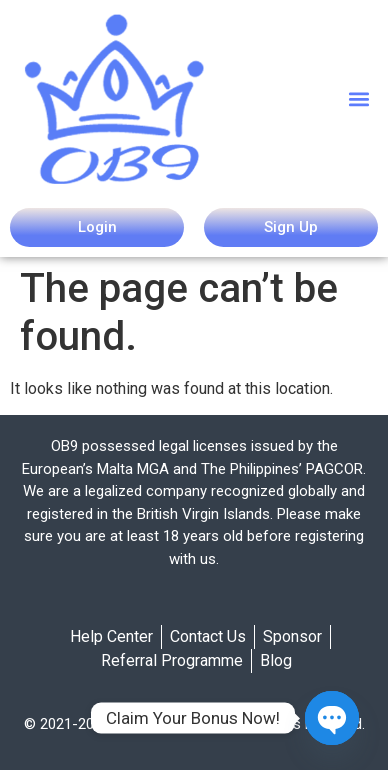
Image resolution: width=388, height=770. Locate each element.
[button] (359, 98)
